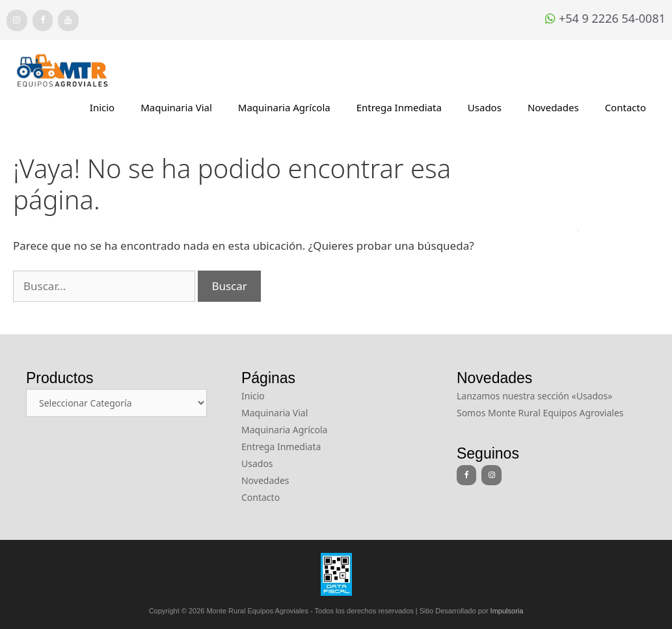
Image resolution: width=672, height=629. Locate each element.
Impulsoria (507, 611)
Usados (485, 107)
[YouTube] (68, 20)
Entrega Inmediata (399, 107)
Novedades (553, 107)
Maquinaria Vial (176, 107)
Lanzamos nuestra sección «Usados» (534, 396)
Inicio (102, 107)
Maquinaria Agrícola (284, 107)
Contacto (625, 107)
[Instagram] (17, 20)
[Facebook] (43, 20)
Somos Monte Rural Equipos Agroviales (540, 413)
